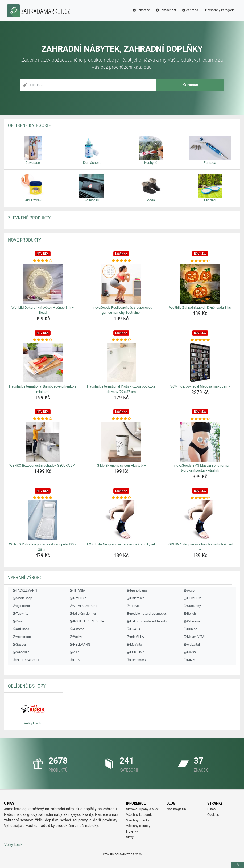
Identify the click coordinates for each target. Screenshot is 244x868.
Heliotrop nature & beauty (146, 621)
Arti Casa (21, 629)
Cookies (213, 815)
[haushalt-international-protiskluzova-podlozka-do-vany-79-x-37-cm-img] (121, 362)
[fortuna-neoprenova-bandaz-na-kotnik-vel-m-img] (200, 520)
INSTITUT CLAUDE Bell (87, 621)
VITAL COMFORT (83, 606)
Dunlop (190, 629)
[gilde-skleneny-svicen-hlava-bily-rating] (121, 419)
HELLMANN (79, 645)
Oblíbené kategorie (29, 125)
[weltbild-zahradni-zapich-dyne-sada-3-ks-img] (200, 284)
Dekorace (140, 10)
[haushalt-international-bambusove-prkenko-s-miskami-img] (43, 362)
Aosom (190, 590)
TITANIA (77, 590)
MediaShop (22, 598)
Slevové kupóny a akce (142, 809)
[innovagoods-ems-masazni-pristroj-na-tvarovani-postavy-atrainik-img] (200, 442)
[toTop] (237, 865)
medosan (21, 652)
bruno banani (138, 590)
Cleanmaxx (136, 660)
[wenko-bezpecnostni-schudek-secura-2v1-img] (43, 442)
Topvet (133, 606)
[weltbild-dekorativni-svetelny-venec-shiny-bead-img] (43, 284)
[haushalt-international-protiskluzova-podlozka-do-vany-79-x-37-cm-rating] (121, 340)
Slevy (130, 837)
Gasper (19, 645)
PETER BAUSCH (25, 660)
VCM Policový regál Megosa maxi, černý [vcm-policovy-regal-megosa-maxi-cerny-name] (200, 386)
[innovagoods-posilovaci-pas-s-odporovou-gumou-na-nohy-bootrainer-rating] (121, 261)
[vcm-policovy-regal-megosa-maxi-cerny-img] (200, 362)
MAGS (189, 652)
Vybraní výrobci (26, 578)
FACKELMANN (24, 590)
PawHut (20, 621)
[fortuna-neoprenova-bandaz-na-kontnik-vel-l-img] (121, 520)
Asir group (21, 637)
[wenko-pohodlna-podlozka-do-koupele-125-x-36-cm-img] (43, 520)
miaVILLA (135, 637)
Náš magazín (176, 809)
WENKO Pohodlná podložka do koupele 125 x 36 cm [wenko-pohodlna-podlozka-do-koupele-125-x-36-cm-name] (43, 547)
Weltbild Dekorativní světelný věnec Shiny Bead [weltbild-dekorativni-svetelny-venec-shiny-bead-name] (43, 310)
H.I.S (74, 660)
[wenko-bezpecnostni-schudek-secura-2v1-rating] (43, 419)
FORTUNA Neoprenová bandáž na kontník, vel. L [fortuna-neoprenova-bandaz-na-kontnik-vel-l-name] (121, 547)
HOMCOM (192, 598)
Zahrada (189, 10)
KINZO (190, 660)
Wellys (76, 637)
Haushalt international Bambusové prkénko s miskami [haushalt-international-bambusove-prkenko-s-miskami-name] (43, 389)
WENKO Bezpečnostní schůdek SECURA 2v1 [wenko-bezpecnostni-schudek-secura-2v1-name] (43, 465)
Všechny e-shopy (138, 826)
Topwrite (20, 614)
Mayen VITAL (195, 637)
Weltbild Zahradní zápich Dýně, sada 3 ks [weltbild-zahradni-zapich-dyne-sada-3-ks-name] (200, 307)
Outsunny (192, 606)
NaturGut (78, 598)
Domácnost (164, 10)
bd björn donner (82, 614)
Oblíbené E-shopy (27, 686)
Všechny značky (138, 820)
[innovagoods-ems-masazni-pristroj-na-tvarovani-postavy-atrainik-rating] (200, 419)
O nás (211, 809)
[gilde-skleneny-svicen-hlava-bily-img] (121, 442)
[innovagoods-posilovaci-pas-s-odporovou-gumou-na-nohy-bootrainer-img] (121, 284)
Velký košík (13, 845)
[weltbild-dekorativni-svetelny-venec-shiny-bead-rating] (43, 261)
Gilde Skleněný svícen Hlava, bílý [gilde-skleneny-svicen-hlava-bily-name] (121, 465)
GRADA (133, 629)
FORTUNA (135, 652)
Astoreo (76, 629)
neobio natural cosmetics (146, 614)
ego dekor (21, 606)
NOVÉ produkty (24, 240)
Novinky (132, 832)
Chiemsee (135, 598)
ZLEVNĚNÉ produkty (29, 218)
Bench (189, 614)
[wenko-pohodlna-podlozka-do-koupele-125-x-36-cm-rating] (43, 498)
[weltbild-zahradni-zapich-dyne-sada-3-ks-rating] (200, 261)
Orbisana (192, 621)
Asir (74, 652)
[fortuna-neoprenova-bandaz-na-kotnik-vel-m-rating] (200, 498)
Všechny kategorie (218, 10)
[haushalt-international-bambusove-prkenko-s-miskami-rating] (43, 340)
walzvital (191, 645)
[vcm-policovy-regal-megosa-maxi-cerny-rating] (200, 340)
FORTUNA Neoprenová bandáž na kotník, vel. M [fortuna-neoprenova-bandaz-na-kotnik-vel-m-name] (200, 547)
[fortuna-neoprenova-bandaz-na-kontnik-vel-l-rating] (121, 498)
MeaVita (134, 645)
